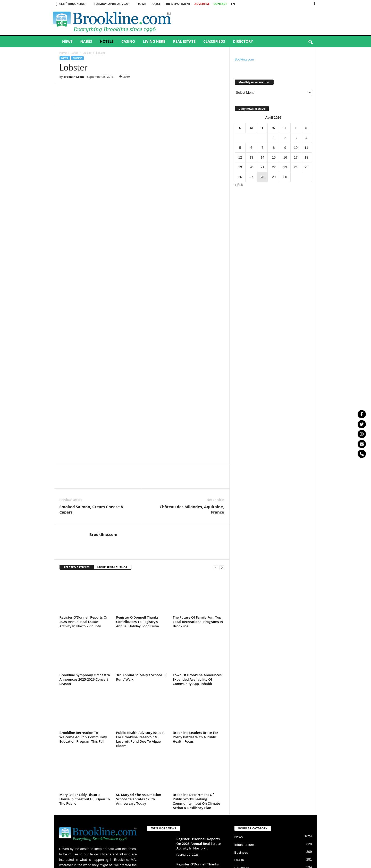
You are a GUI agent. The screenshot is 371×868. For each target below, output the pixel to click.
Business (241, 746)
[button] (310, 42)
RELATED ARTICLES (77, 461)
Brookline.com (74, 77)
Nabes (86, 41)
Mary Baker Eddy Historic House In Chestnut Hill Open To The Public (85, 692)
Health (239, 754)
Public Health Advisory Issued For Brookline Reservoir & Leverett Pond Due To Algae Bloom (140, 633)
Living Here (154, 41)
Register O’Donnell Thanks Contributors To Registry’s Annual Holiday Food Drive (138, 515)
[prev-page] (216, 461)
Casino (128, 41)
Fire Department (178, 4)
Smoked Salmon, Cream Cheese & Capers (92, 403)
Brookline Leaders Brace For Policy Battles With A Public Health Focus (196, 630)
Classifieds (214, 41)
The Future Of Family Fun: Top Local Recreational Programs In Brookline (198, 515)
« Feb (239, 185)
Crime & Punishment (250, 769)
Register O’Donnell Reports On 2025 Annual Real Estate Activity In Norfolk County (84, 515)
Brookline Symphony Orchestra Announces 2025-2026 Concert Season (85, 573)
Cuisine (87, 53)
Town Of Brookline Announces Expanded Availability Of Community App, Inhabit (197, 573)
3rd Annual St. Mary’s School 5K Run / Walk (141, 571)
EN (233, 4)
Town (142, 4)
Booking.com (244, 59)
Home (63, 53)
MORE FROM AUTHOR (112, 461)
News (67, 41)
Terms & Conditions (299, 862)
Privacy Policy (271, 862)
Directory (243, 41)
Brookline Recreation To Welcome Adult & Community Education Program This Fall (83, 630)
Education (242, 761)
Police (155, 4)
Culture (240, 777)
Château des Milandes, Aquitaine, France (192, 403)
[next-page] (222, 461)
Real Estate (184, 41)
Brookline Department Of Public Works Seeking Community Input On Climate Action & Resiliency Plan (197, 695)
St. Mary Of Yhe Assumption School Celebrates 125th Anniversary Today (139, 692)
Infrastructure (244, 738)
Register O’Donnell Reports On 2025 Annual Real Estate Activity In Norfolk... (199, 737)
